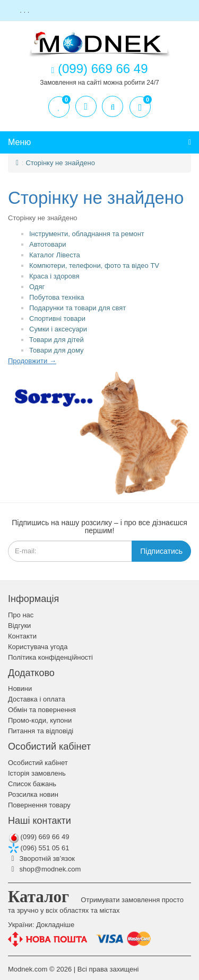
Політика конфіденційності (50, 657)
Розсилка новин (33, 794)
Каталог (38, 897)
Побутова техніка (57, 297)
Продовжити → (32, 361)
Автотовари (48, 244)
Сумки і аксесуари (58, 329)
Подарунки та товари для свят (77, 308)
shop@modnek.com (44, 869)
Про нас (21, 615)
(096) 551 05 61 (38, 848)
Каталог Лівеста (55, 255)
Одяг (37, 287)
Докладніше (55, 925)
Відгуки (19, 626)
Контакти (22, 636)
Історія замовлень (37, 773)
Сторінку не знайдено (60, 163)
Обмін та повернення (42, 710)
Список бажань (32, 784)
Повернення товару (39, 805)
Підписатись (161, 551)
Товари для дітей (57, 340)
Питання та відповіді (41, 731)
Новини (20, 689)
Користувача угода (38, 647)
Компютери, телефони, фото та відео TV (94, 266)
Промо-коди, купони (40, 720)
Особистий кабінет (38, 763)
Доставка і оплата (37, 699)
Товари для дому (56, 350)
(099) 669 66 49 (38, 837)
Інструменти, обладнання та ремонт (87, 234)
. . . (25, 10)
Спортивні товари (57, 318)
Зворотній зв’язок (41, 858)
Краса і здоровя (54, 276)
